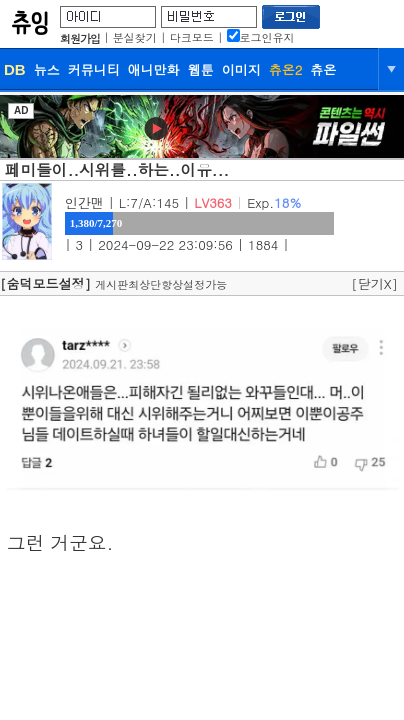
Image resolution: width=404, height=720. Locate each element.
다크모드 (192, 37)
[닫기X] (374, 283)
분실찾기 (135, 37)
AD (21, 110)
